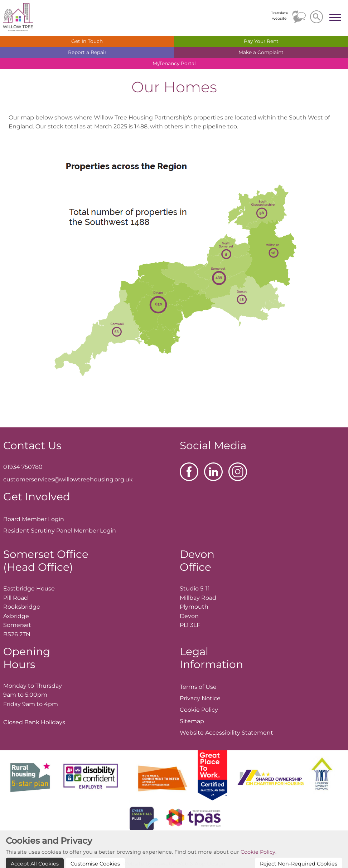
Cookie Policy (258, 864)
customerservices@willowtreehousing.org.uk (68, 479)
